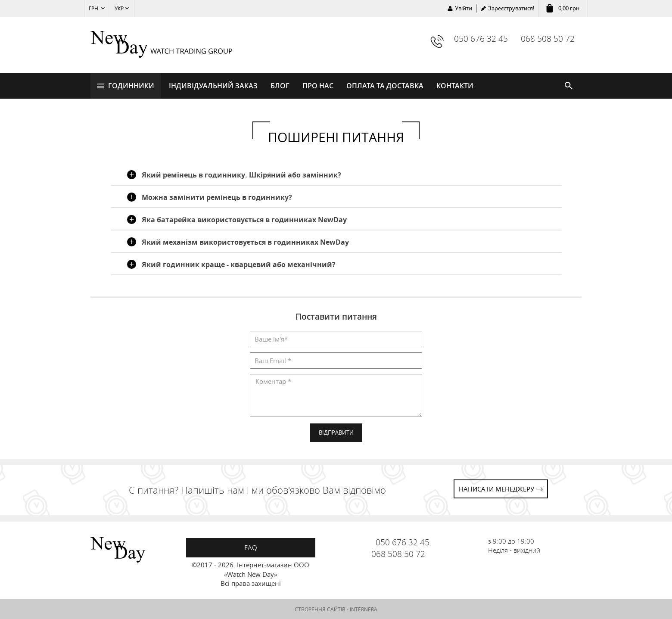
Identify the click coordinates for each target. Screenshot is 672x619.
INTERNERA (364, 609)
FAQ (251, 547)
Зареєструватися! (511, 8)
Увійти (464, 8)
